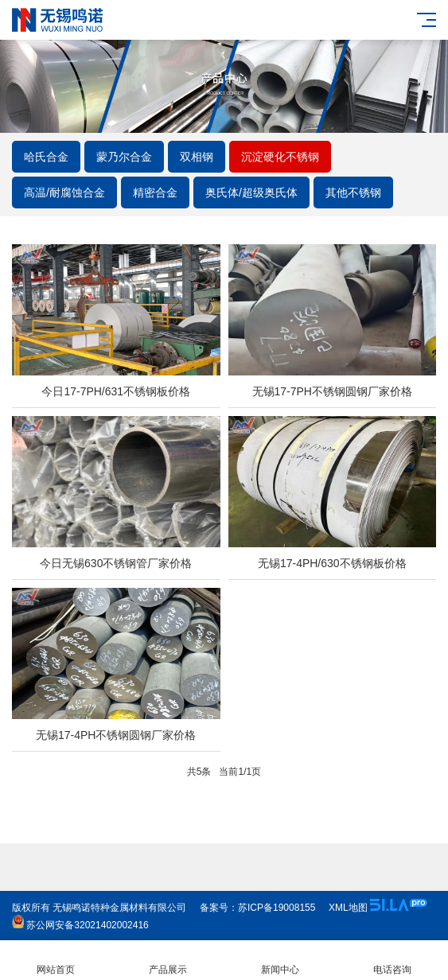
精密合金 (155, 192)
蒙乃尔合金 (124, 157)
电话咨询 (392, 961)
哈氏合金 (46, 157)
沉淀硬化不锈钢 (280, 157)
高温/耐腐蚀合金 (64, 192)
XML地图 (348, 908)
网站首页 (56, 961)
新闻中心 (280, 961)
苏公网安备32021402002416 (80, 925)
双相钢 (197, 157)
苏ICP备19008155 (277, 908)
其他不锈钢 (353, 192)
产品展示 (168, 961)
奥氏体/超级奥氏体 (251, 192)
